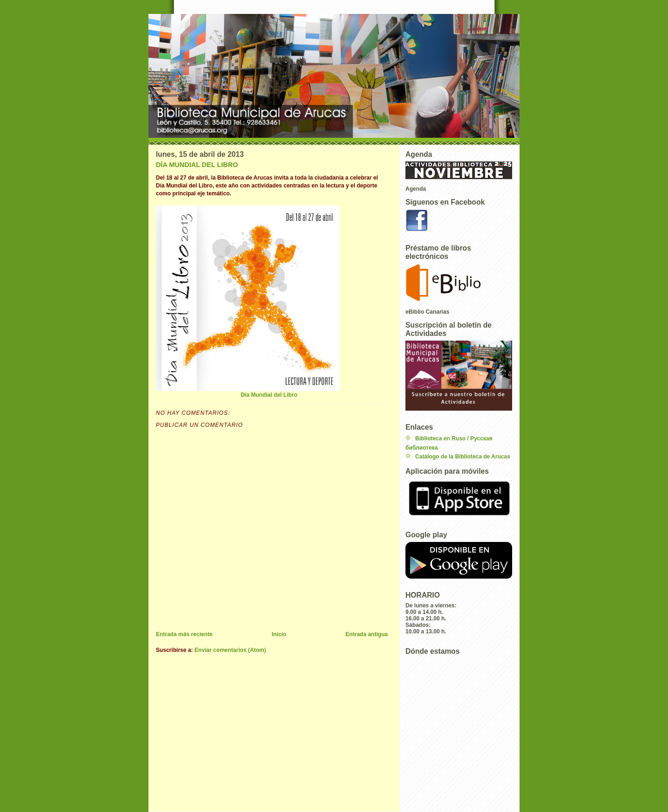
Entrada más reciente (184, 634)
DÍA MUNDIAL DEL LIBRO (197, 165)
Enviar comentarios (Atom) (230, 650)
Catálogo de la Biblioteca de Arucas (463, 457)
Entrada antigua (367, 634)
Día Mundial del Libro (248, 302)
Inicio (279, 634)
